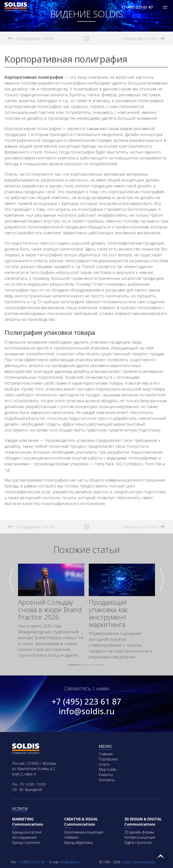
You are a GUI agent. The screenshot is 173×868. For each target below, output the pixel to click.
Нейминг (72, 837)
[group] (51, 611)
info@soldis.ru (87, 711)
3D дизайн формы (139, 832)
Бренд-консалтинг (27, 832)
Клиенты (106, 775)
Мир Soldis (108, 769)
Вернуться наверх (161, 857)
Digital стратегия (138, 843)
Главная (106, 754)
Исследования (24, 837)
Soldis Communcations (127, 862)
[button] (74, 665)
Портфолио (108, 759)
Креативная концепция (84, 832)
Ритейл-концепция (140, 837)
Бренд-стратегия (26, 843)
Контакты (107, 780)
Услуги (104, 764)
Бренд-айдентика (78, 843)
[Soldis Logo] (16, 10)
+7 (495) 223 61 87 (86, 702)
